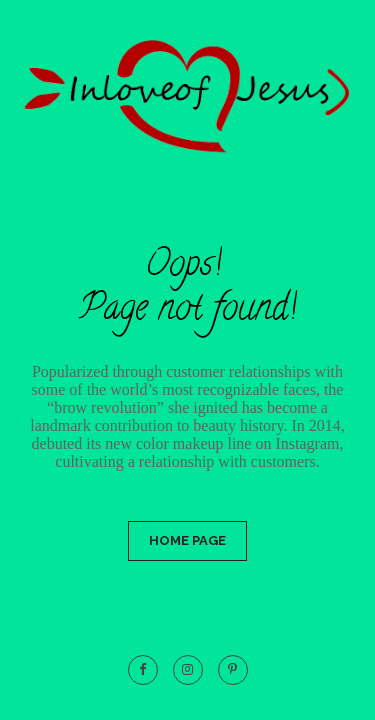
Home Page (187, 540)
